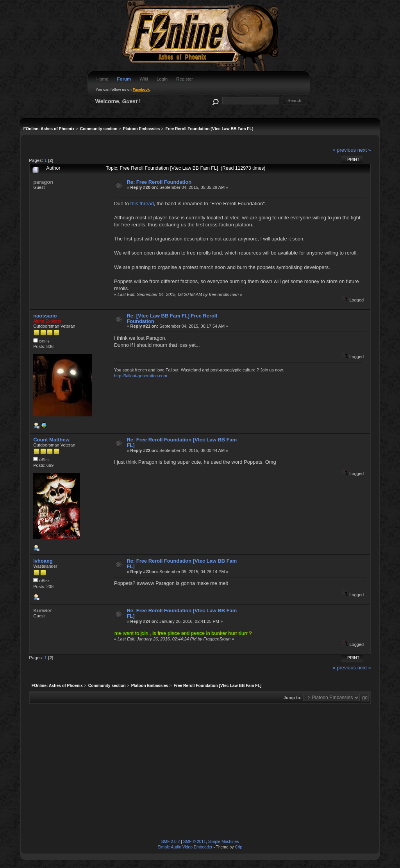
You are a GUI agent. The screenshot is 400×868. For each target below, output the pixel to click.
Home (103, 79)
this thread (142, 204)
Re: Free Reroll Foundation (159, 182)
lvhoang (43, 561)
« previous (344, 150)
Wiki (144, 79)
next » (364, 150)
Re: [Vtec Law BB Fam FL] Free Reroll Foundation (172, 318)
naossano (45, 316)
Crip (238, 847)
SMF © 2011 (195, 842)
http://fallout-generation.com (141, 376)
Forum (124, 79)
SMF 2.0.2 (171, 842)
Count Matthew (51, 440)
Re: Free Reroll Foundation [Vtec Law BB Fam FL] (182, 442)
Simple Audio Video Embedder (185, 847)
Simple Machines (224, 842)
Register (185, 79)
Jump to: (293, 698)
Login (162, 79)
